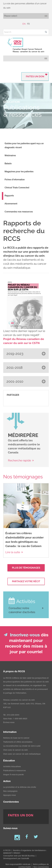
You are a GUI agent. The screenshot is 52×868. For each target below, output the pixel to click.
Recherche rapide (19, 460)
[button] (46, 32)
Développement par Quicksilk (16, 859)
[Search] (26, 32)
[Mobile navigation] (26, 16)
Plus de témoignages (26, 568)
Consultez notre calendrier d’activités (22, 610)
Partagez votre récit (26, 581)
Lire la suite (13, 552)
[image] (16, 422)
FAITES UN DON (35, 76)
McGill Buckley (28, 856)
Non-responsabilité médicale (18, 865)
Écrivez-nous (9, 723)
